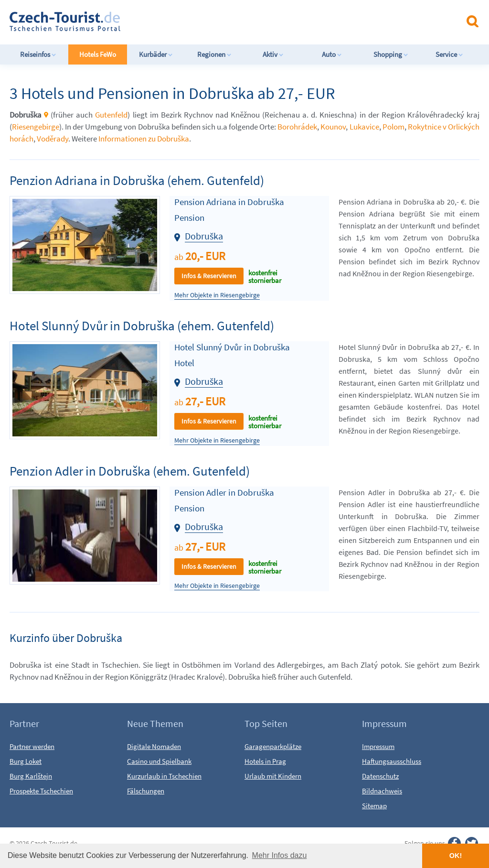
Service (449, 54)
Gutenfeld (111, 115)
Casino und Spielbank (159, 761)
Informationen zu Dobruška (144, 139)
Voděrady (53, 139)
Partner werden (32, 746)
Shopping (391, 54)
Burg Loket (26, 761)
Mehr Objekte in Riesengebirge (217, 295)
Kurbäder (156, 54)
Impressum (378, 746)
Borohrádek (297, 127)
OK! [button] (456, 856)
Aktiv (273, 54)
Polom (393, 127)
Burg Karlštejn (31, 776)
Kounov (333, 127)
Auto (332, 54)
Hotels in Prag (265, 761)
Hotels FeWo (98, 54)
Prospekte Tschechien (41, 791)
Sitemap (374, 806)
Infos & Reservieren (209, 276)
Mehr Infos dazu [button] (280, 855)
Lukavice (364, 127)
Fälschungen (146, 791)
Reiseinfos (38, 54)
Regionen (214, 54)
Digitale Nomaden (154, 746)
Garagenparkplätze (273, 746)
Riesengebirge (36, 127)
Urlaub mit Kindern (273, 776)
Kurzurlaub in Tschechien (164, 776)
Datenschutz (380, 776)
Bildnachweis (382, 791)
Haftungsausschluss (392, 761)
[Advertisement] (253, 21)
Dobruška (204, 236)
